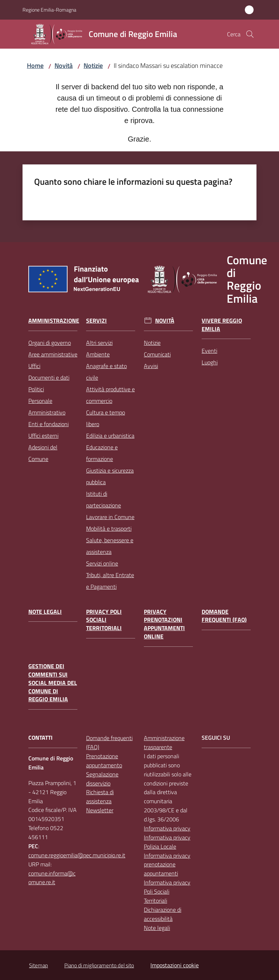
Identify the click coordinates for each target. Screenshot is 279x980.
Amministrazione (54, 321)
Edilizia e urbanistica (110, 436)
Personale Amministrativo (47, 407)
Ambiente (98, 354)
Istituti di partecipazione (104, 499)
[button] (250, 34)
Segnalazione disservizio (102, 779)
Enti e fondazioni (48, 424)
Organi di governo (50, 343)
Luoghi (210, 362)
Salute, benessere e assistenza (110, 546)
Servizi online (102, 563)
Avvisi (151, 366)
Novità (64, 66)
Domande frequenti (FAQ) (224, 616)
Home (35, 66)
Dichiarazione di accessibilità (163, 914)
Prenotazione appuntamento (104, 761)
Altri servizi (99, 343)
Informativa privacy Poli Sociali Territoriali (167, 891)
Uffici (34, 366)
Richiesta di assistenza (100, 797)
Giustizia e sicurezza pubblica (110, 476)
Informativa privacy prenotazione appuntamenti (167, 865)
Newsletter (100, 810)
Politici (36, 389)
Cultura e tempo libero (106, 418)
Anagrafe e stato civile (106, 372)
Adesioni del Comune (43, 453)
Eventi (209, 351)
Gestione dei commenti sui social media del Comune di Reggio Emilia (53, 683)
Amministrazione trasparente (164, 742)
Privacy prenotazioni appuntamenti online (164, 624)
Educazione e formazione (102, 453)
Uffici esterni (43, 436)
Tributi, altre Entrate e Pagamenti (110, 581)
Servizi (96, 321)
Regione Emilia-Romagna (49, 10)
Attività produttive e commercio (110, 395)
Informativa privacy (167, 828)
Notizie (93, 66)
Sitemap (39, 965)
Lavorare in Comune (110, 517)
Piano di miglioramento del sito (99, 965)
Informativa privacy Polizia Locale (167, 842)
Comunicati (157, 354)
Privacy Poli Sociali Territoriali (104, 620)
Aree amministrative (53, 354)
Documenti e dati (49, 377)
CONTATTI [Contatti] (41, 738)
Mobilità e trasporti (109, 528)
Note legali (45, 612)
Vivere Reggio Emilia (222, 325)
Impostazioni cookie (175, 965)
